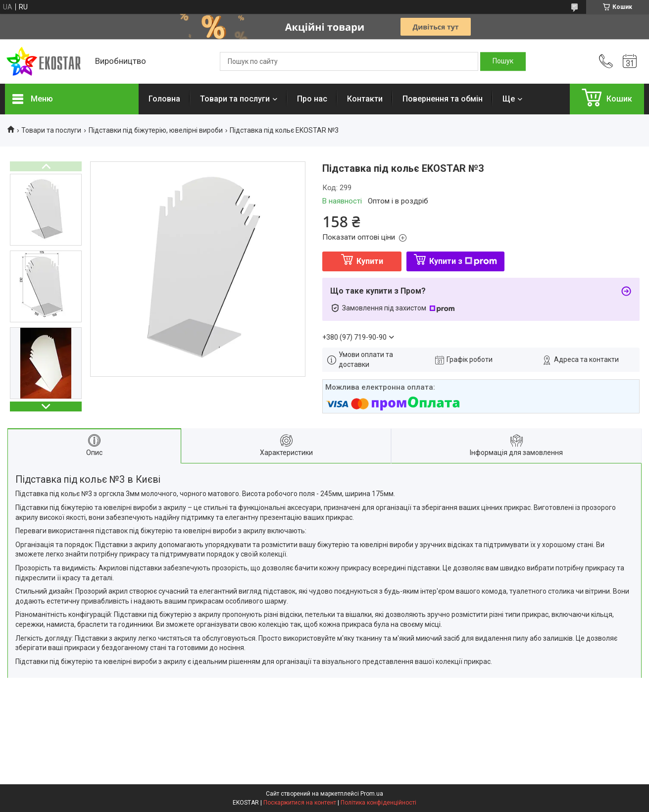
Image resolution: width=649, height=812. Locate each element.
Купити (370, 261)
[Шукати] (503, 61)
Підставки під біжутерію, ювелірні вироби (156, 130)
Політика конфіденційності (378, 803)
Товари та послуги (235, 99)
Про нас (312, 99)
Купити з (463, 261)
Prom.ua (372, 794)
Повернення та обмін (443, 99)
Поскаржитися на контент (300, 803)
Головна (164, 99)
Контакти (365, 99)
